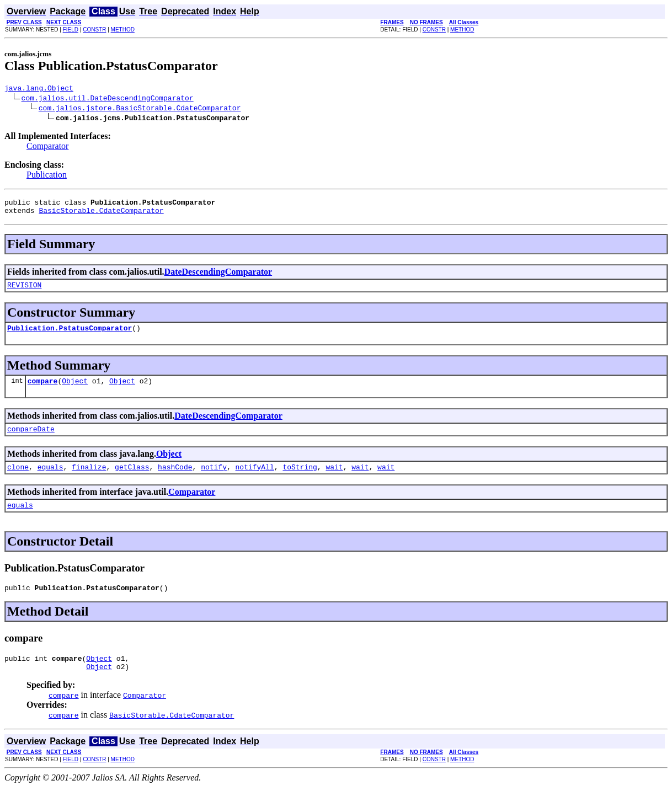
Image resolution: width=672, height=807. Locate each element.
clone (18, 480)
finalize (89, 480)
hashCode (175, 480)
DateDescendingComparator (218, 277)
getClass (132, 480)
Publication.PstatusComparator (70, 336)
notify (214, 480)
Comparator (47, 148)
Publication (47, 176)
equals (50, 480)
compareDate (31, 440)
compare (43, 391)
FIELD (71, 30)
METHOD (123, 30)
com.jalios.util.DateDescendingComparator (108, 99)
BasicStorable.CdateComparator (101, 215)
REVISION (24, 291)
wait (334, 480)
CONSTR (94, 30)
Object (75, 391)
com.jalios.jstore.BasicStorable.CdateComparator (140, 109)
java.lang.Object (39, 89)
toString (300, 480)
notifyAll (255, 480)
